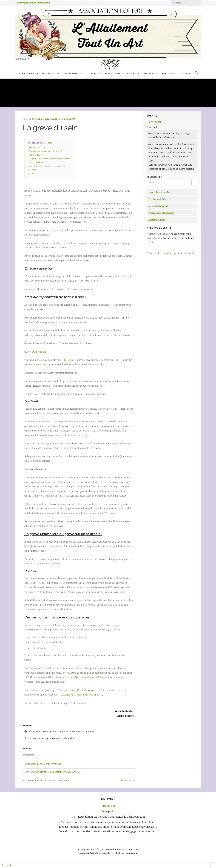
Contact (148, 73)
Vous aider (133, 73)
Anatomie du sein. (157, 220)
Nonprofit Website (89, 853)
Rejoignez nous (114, 73)
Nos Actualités (73, 73)
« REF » (65, 360)
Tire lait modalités (157, 199)
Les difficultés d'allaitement (51, 772)
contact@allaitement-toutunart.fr (33, 3)
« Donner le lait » (39, 352)
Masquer (48, 143)
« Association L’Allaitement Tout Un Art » (81, 695)
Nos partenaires (167, 73)
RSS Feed (119, 853)
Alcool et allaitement (158, 206)
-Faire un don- (155, 122)
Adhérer (34, 73)
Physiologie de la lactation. (161, 213)
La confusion (125, 780)
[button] (196, 73)
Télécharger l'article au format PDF (43, 764)
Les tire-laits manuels (159, 192)
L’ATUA (21, 73)
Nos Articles (94, 73)
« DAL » (77, 677)
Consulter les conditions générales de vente (171, 253)
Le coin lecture (51, 73)
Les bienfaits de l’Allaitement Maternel (47, 780)
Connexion (131, 853)
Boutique (185, 73)
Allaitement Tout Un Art (64, 119)
